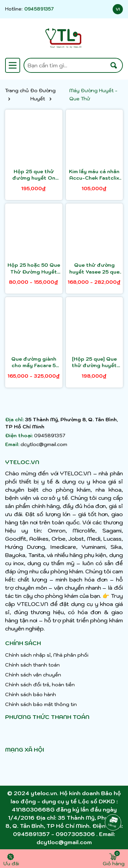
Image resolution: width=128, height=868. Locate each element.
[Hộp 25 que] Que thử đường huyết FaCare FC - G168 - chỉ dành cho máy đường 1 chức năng (94, 363)
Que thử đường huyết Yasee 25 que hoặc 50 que (94, 269)
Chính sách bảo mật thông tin (41, 704)
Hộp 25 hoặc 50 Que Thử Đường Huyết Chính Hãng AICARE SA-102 (34, 269)
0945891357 (39, 9)
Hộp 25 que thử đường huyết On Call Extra (34, 175)
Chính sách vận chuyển (33, 675)
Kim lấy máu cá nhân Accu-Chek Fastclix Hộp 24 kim (94, 175)
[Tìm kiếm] (114, 65)
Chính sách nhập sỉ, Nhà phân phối (47, 655)
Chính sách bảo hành (31, 694)
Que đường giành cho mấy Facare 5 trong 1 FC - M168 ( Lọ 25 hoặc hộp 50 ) (34, 363)
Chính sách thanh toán (32, 665)
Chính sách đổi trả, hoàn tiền (40, 685)
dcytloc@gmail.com (44, 444)
